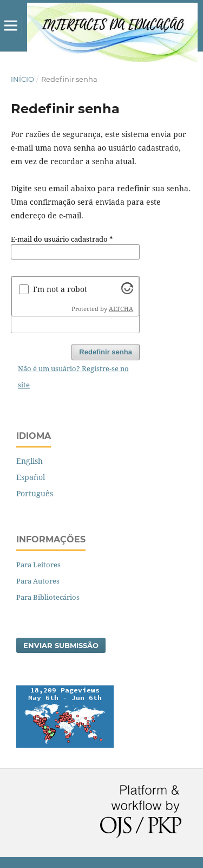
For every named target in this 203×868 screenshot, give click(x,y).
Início (22, 79)
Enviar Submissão (61, 645)
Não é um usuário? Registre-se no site (73, 377)
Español (31, 477)
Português (35, 493)
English (30, 461)
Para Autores (38, 581)
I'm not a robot (60, 289)
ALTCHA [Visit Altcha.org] (121, 309)
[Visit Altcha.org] (127, 291)
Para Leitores (38, 565)
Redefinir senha (106, 352)
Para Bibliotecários (48, 597)
